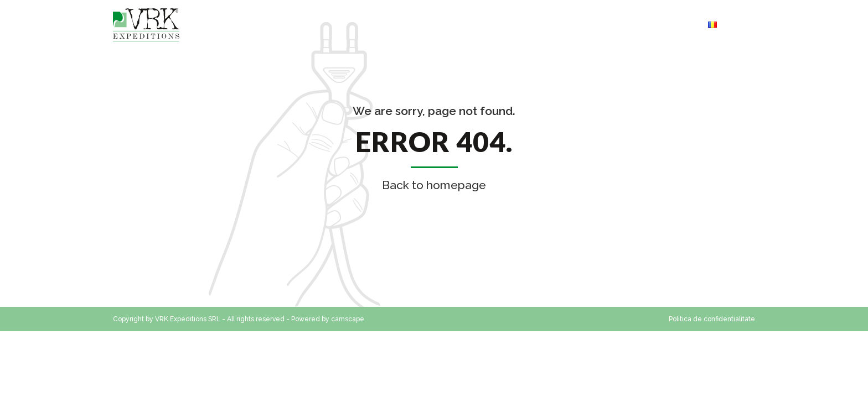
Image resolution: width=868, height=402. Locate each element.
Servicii (547, 25)
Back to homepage (434, 185)
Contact (495, 25)
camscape (348, 319)
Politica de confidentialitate (712, 319)
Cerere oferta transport (635, 25)
